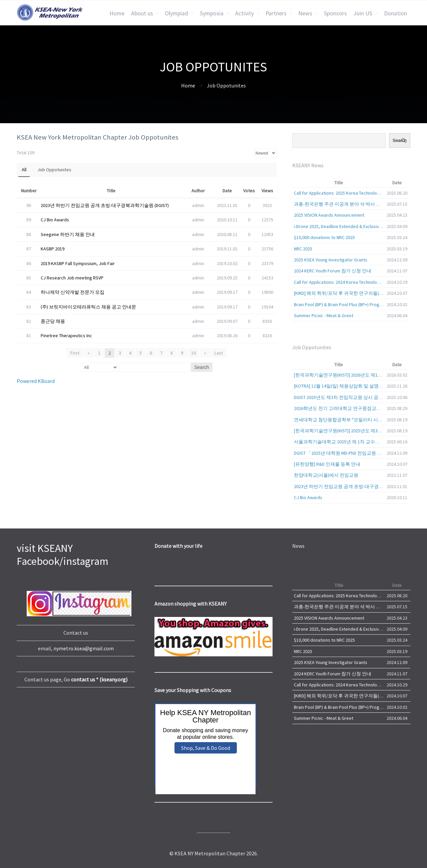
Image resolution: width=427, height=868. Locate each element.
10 (193, 353)
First (76, 353)
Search (201, 367)
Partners (276, 13)
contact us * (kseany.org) (99, 679)
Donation (395, 13)
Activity (245, 13)
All (24, 170)
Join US (363, 13)
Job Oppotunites (54, 170)
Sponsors (335, 13)
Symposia (212, 13)
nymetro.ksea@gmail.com (84, 648)
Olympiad (176, 13)
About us (142, 13)
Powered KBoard (36, 381)
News (305, 13)
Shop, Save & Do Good (206, 748)
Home (117, 13)
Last (218, 353)
